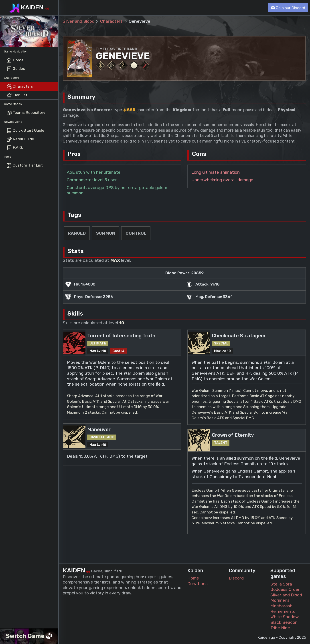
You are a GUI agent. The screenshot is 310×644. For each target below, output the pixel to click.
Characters (20, 87)
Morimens (280, 600)
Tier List (17, 95)
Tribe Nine (280, 628)
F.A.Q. (15, 148)
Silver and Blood (79, 21)
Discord (236, 578)
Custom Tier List (25, 165)
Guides (16, 69)
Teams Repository (26, 113)
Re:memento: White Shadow (285, 614)
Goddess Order (285, 589)
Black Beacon (284, 622)
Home (15, 60)
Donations (198, 584)
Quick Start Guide (25, 131)
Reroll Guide (20, 139)
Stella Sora (281, 584)
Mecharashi (282, 606)
